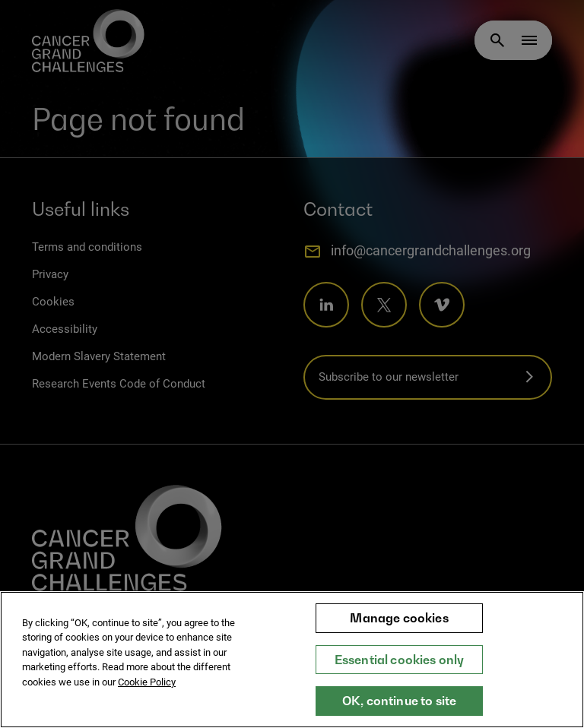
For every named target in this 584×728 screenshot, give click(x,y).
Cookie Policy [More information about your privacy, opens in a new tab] (147, 690)
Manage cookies (399, 626)
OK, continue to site (399, 710)
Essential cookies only (400, 668)
